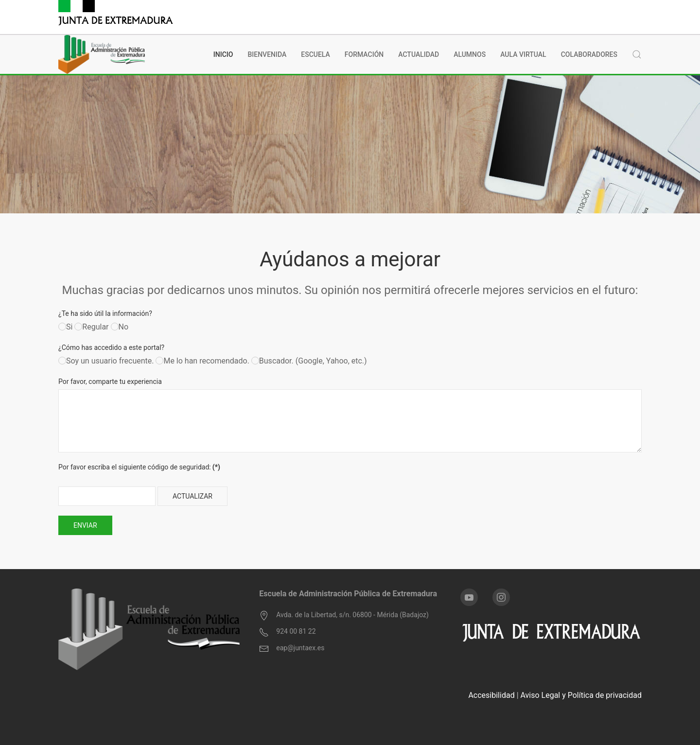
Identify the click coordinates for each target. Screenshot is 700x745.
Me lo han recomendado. (202, 361)
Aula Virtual (523, 54)
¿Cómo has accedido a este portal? (111, 347)
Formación (364, 54)
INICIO (223, 54)
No (120, 327)
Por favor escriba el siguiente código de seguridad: (139, 467)
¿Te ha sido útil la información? (105, 313)
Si (65, 327)
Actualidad (419, 54)
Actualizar (192, 496)
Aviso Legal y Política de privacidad (581, 695)
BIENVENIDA (267, 54)
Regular (91, 327)
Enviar (85, 525)
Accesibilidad (491, 695)
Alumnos (470, 54)
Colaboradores (589, 54)
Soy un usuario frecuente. (106, 361)
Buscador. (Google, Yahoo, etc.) (309, 361)
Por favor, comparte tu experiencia (110, 381)
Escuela (315, 54)
